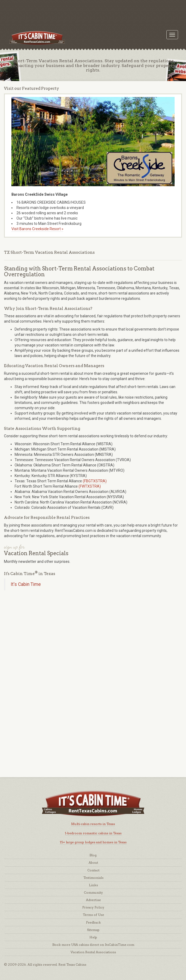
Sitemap (93, 930)
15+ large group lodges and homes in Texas (93, 842)
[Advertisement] (93, 12)
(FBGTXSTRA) (95, 481)
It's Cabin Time (26, 584)
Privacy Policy (93, 907)
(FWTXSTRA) (90, 486)
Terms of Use (93, 915)
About (93, 863)
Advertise (93, 900)
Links (93, 885)
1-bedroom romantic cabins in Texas (93, 833)
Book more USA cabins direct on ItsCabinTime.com (93, 945)
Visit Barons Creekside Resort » (37, 229)
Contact (93, 870)
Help (93, 937)
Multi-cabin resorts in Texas (93, 824)
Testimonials (93, 878)
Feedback (93, 922)
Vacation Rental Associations (93, 952)
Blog (93, 855)
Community (93, 892)
